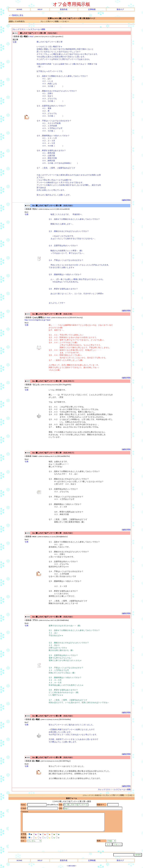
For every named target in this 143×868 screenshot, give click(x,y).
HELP (40, 9)
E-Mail (31, 36)
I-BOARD (71, 866)
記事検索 (92, 9)
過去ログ (120, 9)
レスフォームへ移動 (37, 29)
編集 (124, 200)
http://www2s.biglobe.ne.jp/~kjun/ (38, 320)
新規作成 (64, 9)
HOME (19, 9)
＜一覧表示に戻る (16, 15)
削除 (128, 200)
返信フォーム (71, 798)
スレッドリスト (19, 29)
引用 (15, 42)
